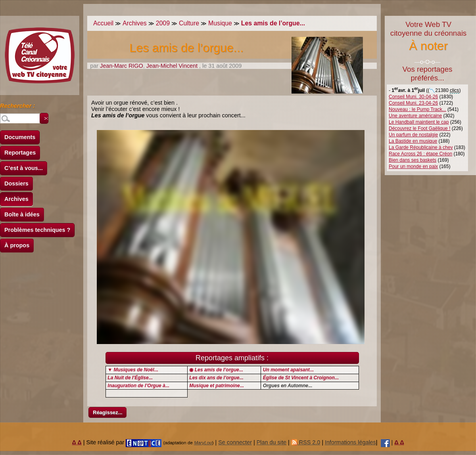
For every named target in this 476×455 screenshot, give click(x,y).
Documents (20, 137)
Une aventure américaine (415, 116)
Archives (16, 199)
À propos (17, 245)
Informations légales (350, 442)
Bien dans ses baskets (413, 160)
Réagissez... (107, 412)
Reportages (20, 153)
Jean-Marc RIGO (122, 66)
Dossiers (16, 184)
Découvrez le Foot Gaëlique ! (419, 128)
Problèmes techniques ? (37, 230)
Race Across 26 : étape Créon (420, 154)
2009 (163, 23)
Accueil (103, 23)
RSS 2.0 (306, 442)
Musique (220, 23)
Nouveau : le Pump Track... (417, 109)
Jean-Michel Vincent (172, 66)
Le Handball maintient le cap (419, 122)
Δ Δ (77, 442)
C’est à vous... (24, 168)
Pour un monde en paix (413, 166)
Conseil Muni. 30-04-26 (413, 97)
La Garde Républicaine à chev (421, 147)
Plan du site (272, 442)
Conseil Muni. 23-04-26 (413, 103)
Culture (189, 23)
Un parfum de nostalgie (413, 135)
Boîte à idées (22, 214)
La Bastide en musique (413, 141)
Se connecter (235, 442)
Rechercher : (17, 107)
